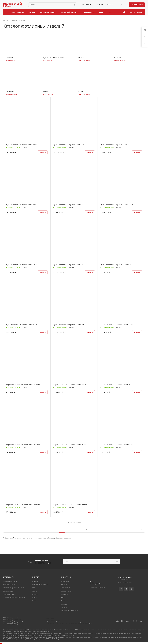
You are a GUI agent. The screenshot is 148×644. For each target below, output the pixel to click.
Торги (63, 598)
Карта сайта (50, 619)
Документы (65, 601)
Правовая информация (54, 621)
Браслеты (35, 581)
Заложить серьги (9, 591)
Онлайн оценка (137, 4)
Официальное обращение (70, 611)
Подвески (35, 594)
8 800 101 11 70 (105, 5)
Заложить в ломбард (10, 581)
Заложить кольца (9, 584)
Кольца (35, 591)
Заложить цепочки (9, 594)
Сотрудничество (66, 591)
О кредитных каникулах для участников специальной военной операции (70, 623)
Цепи (34, 601)
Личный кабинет (135, 12)
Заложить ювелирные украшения (14, 598)
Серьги (35, 598)
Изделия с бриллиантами (40, 584)
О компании (65, 581)
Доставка (64, 604)
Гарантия (64, 607)
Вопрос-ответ (65, 588)
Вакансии (64, 584)
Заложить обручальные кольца (14, 588)
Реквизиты (65, 594)
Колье (34, 588)
